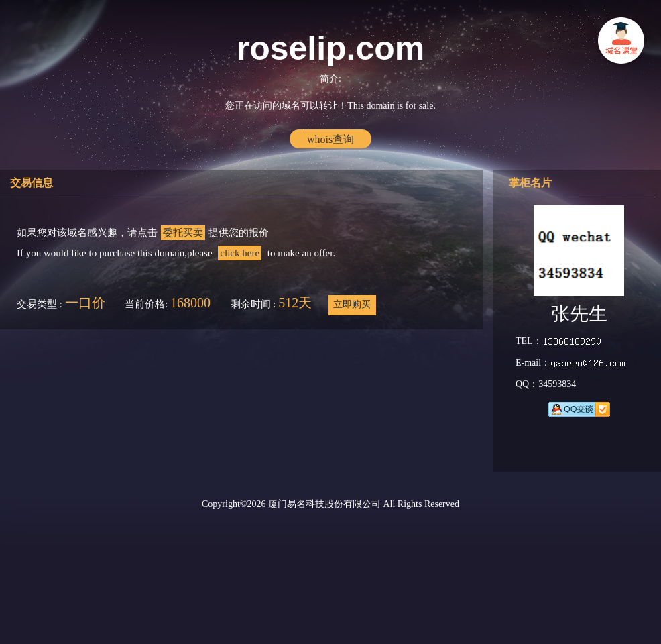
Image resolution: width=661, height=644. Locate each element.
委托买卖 (183, 233)
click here (240, 253)
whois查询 (330, 139)
